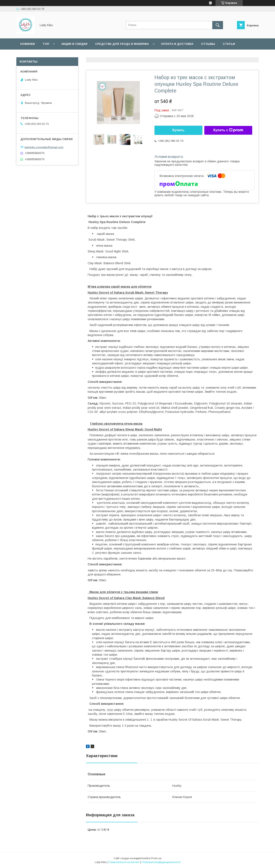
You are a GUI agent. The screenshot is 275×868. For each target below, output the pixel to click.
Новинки (27, 44)
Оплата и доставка (177, 44)
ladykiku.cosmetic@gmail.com (44, 147)
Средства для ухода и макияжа (122, 44)
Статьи (229, 44)
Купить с (228, 130)
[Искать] (218, 25)
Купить (179, 130)
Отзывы (208, 44)
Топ (46, 44)
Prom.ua (156, 858)
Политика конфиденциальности (161, 862)
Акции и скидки (74, 44)
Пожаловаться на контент (124, 862)
